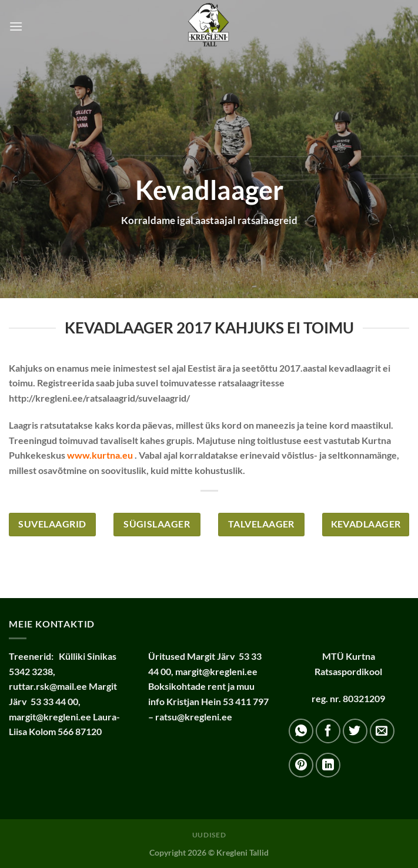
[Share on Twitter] (355, 731)
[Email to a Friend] (382, 731)
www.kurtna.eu (100, 455)
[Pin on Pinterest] (301, 765)
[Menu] (16, 26)
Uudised (209, 835)
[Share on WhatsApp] (301, 731)
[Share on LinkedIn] (328, 765)
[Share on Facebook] (328, 731)
